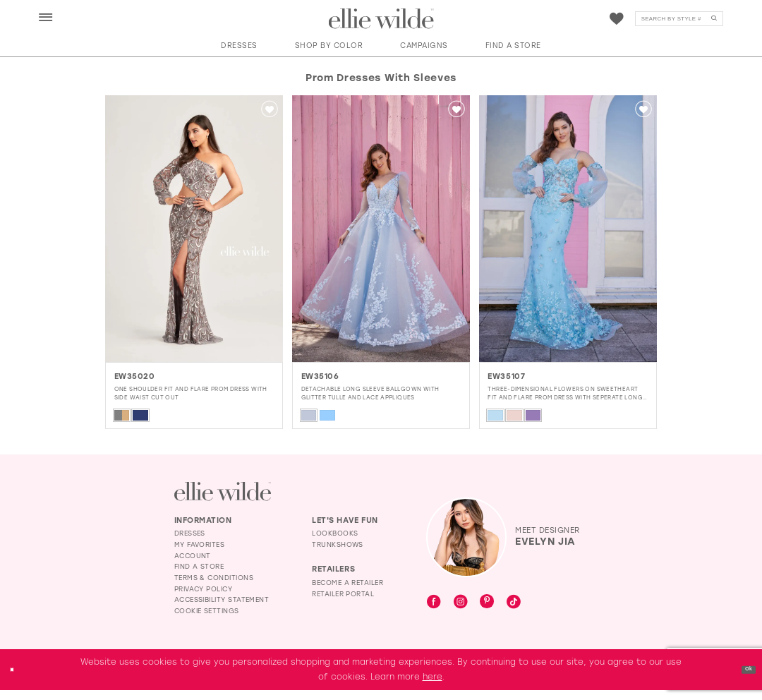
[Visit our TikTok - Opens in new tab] (514, 612)
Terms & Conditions (214, 587)
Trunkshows (338, 554)
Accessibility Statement (222, 609)
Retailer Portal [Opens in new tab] (343, 603)
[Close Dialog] (16, 679)
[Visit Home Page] (381, 19)
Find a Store (199, 576)
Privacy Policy (203, 598)
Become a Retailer (347, 592)
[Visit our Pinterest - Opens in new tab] (487, 612)
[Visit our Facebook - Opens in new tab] (434, 612)
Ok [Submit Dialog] (744, 679)
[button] (46, 18)
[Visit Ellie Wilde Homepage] (223, 501)
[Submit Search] (714, 19)
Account (193, 565)
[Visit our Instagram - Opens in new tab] (461, 612)
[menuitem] (46, 18)
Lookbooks (335, 543)
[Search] (679, 19)
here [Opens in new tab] (433, 687)
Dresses (190, 543)
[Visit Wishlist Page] (617, 19)
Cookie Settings (207, 621)
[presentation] (194, 229)
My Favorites (200, 554)
